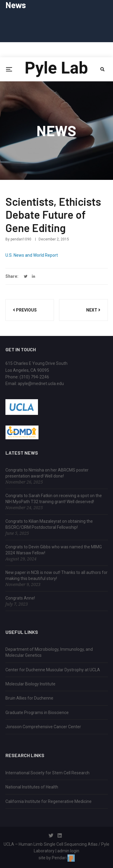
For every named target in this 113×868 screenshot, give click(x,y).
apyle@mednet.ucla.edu (41, 384)
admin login (68, 851)
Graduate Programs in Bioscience (37, 713)
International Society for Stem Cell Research (47, 773)
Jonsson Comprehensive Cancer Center (43, 727)
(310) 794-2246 (34, 377)
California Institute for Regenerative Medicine (49, 801)
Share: (12, 276)
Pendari (63, 858)
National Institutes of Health (32, 787)
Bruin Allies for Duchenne (29, 698)
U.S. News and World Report (32, 255)
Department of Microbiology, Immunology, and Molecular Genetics (49, 652)
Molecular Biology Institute (30, 684)
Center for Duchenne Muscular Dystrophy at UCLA (53, 670)
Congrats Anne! (20, 598)
